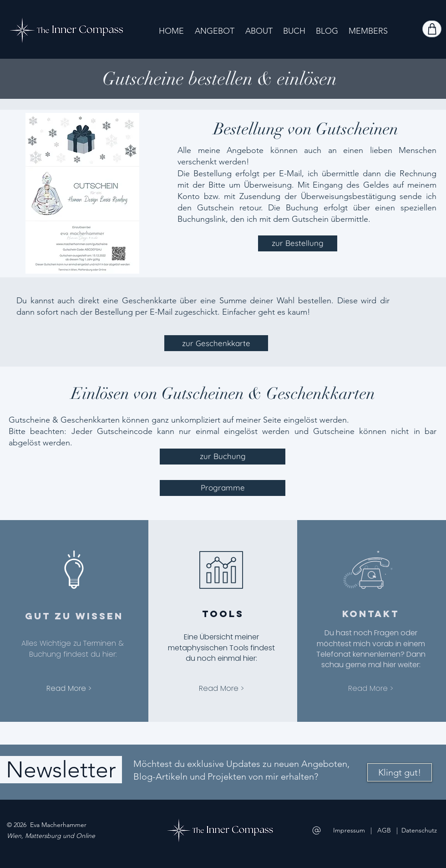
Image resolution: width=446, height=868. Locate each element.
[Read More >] (69, 688)
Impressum (349, 830)
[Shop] (432, 29)
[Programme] (223, 488)
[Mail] (317, 830)
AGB (385, 830)
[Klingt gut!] (400, 772)
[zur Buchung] (223, 457)
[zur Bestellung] (298, 243)
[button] (215, 31)
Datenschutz (419, 830)
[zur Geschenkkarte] (216, 343)
